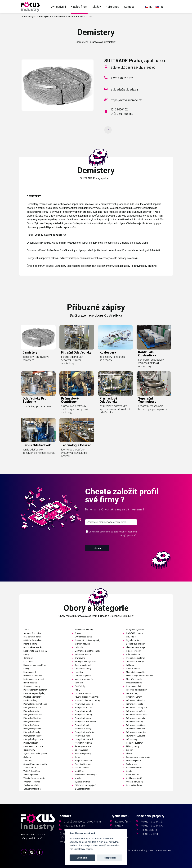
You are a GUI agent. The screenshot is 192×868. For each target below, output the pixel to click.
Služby (97, 7)
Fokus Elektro (149, 830)
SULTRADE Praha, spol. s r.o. (80, 17)
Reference (112, 7)
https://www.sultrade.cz (126, 100)
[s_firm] (111, 534)
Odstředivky (59, 17)
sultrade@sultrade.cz (125, 89)
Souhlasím (82, 858)
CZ (149, 7)
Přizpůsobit (110, 858)
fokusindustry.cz (28, 17)
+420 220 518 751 (122, 78)
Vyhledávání (58, 7)
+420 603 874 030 (74, 826)
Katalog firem (79, 7)
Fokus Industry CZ (152, 822)
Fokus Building (149, 834)
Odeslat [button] (97, 560)
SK (159, 7)
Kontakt (129, 7)
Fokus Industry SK (152, 826)
